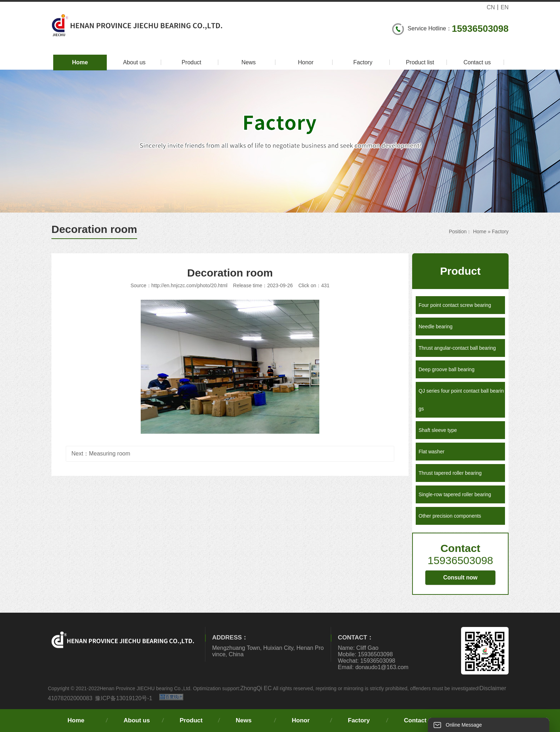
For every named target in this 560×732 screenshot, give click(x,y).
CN (491, 7)
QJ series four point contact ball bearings (461, 400)
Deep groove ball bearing (446, 369)
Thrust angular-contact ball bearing (457, 348)
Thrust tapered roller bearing (450, 473)
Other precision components (450, 516)
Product (201, 63)
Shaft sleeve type (438, 430)
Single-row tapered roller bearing (455, 494)
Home (80, 62)
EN (505, 7)
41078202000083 (70, 698)
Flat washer (431, 452)
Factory (373, 63)
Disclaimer (493, 688)
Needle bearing (436, 327)
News (260, 63)
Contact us (485, 63)
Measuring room (110, 454)
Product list (428, 63)
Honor (317, 63)
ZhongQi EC (256, 688)
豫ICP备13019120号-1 (124, 698)
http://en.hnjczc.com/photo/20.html (189, 285)
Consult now (460, 577)
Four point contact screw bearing (455, 305)
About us (143, 63)
